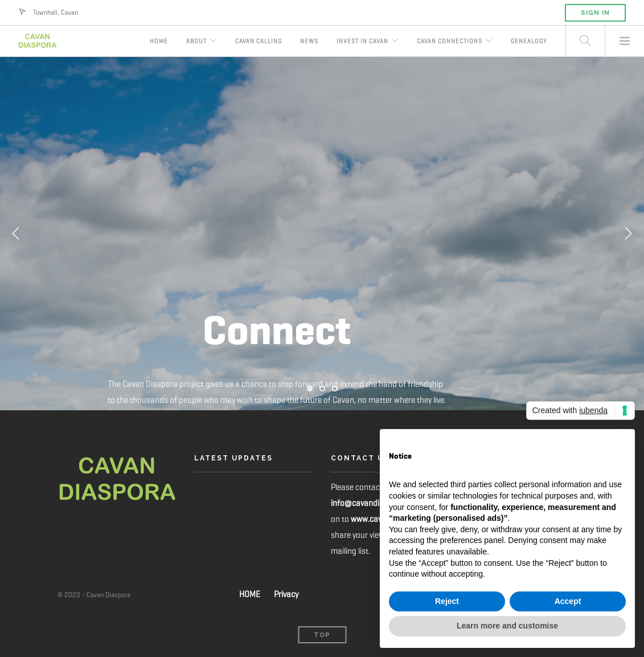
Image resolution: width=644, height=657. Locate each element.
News (309, 41)
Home (159, 41)
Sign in (595, 13)
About (196, 41)
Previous (16, 234)
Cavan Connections (450, 41)
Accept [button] (568, 601)
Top (322, 635)
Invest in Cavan (362, 41)
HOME (250, 594)
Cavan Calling (259, 41)
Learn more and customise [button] (507, 626)
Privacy (286, 594)
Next (628, 234)
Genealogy (529, 41)
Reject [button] (447, 601)
